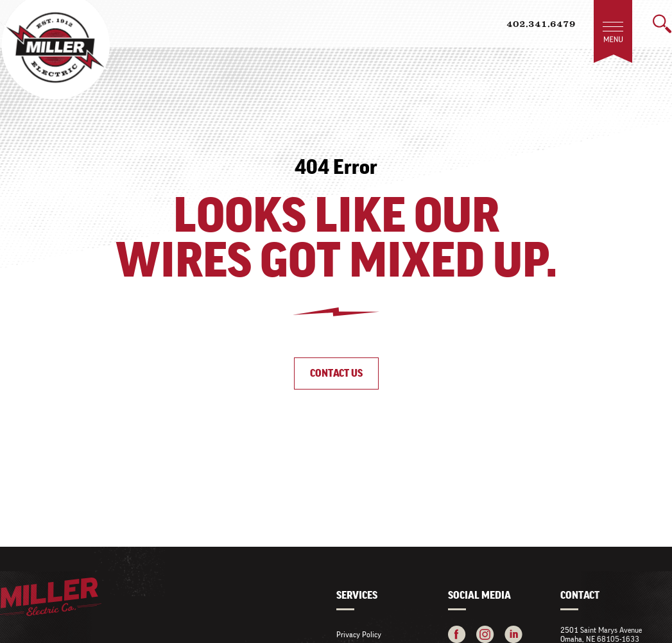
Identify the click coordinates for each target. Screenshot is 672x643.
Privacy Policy (359, 634)
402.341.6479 (541, 25)
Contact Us (336, 373)
